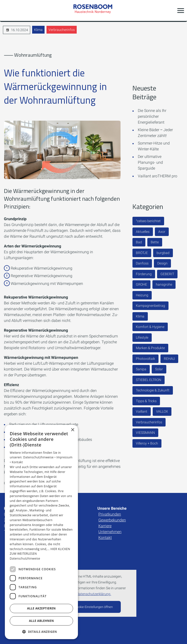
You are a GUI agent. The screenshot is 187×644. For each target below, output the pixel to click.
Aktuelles (143, 232)
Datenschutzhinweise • (40, 457)
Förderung (144, 274)
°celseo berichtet (148, 221)
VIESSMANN (145, 433)
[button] (181, 10)
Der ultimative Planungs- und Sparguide (150, 162)
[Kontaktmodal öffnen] (7, 10)
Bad (139, 242)
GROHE (141, 284)
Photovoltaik (145, 359)
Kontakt (105, 538)
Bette (155, 242)
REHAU (169, 359)
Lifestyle (142, 337)
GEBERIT (167, 274)
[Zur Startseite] (93, 10)
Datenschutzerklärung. (94, 594)
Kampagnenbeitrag (150, 306)
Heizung (142, 295)
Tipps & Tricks (146, 401)
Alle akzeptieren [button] (41, 608)
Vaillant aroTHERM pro (158, 176)
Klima (38, 30)
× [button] (72, 430)
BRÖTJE (142, 253)
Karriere (105, 526)
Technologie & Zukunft (153, 390)
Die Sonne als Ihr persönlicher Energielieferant (152, 116)
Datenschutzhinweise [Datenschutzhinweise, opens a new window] (25, 558)
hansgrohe (164, 284)
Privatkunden (110, 514)
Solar (159, 369)
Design (162, 263)
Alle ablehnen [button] (41, 621)
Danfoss (142, 263)
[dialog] (41, 532)
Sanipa (141, 369)
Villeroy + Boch (147, 443)
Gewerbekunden (112, 520)
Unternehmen (110, 532)
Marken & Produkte (150, 348)
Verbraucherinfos (62, 30)
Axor (162, 232)
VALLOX (162, 411)
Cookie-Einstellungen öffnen (94, 607)
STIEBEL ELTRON (149, 380)
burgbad (163, 253)
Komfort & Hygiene (150, 327)
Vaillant (142, 411)
